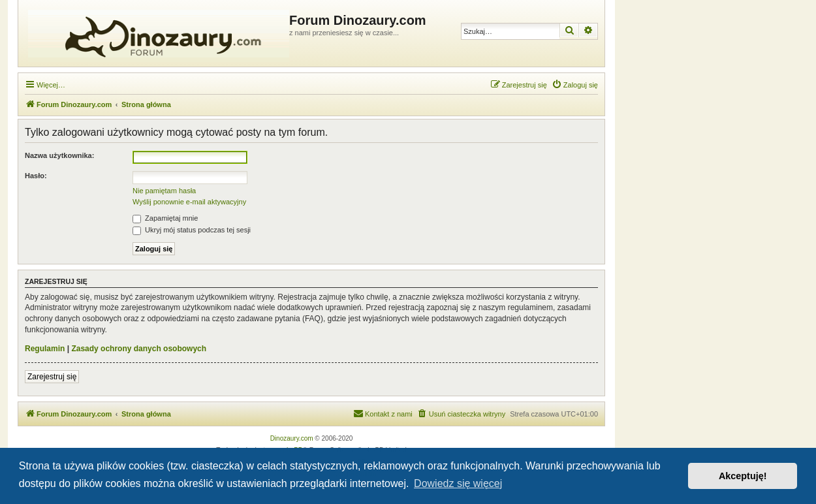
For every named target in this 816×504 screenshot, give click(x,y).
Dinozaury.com (292, 438)
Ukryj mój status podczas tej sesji (192, 230)
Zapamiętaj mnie (165, 218)
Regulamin (45, 349)
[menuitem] (575, 85)
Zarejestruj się (52, 377)
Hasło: (36, 176)
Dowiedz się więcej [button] (458, 483)
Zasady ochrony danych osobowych (139, 349)
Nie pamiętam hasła (164, 191)
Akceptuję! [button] (743, 476)
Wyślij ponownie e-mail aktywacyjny (189, 202)
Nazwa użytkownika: (59, 155)
